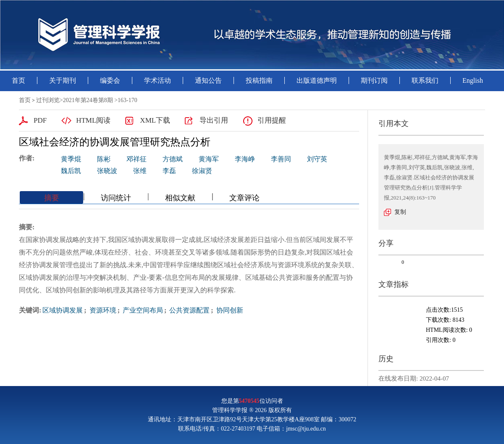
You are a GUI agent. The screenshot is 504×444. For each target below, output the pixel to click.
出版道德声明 (317, 80)
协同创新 (229, 310)
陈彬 (104, 159)
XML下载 (155, 120)
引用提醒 (272, 120)
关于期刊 (63, 80)
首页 (18, 80)
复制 (400, 212)
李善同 (281, 159)
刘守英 (317, 159)
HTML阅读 (93, 120)
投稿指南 (259, 80)
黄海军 (209, 159)
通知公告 (208, 80)
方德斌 (173, 159)
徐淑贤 (202, 171)
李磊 (169, 171)
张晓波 (107, 171)
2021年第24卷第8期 (88, 100)
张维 (140, 171)
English (473, 80)
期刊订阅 (374, 80)
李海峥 (245, 159)
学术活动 (157, 80)
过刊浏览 (48, 100)
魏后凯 (71, 171)
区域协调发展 (63, 310)
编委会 (110, 80)
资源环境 (102, 310)
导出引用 (214, 120)
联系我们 (425, 80)
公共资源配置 (189, 310)
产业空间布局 (142, 310)
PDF (40, 120)
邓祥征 (136, 159)
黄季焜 (71, 159)
